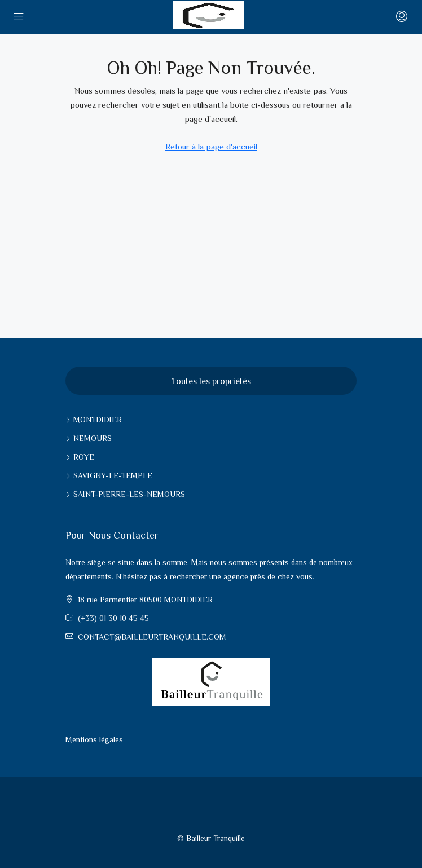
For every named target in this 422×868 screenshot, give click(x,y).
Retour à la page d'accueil (211, 146)
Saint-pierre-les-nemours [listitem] (125, 494)
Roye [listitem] (80, 457)
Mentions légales (94, 739)
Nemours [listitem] (89, 438)
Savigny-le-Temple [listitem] (109, 475)
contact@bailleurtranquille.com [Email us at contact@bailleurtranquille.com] (152, 637)
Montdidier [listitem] (94, 420)
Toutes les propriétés (211, 381)
